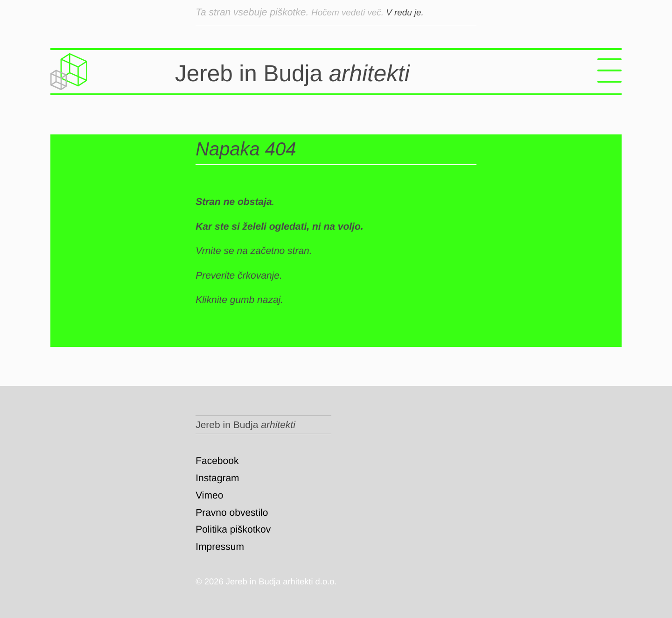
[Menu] (609, 72)
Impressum (220, 547)
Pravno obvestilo (232, 513)
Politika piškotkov (233, 530)
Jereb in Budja (338, 72)
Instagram (217, 478)
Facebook (217, 461)
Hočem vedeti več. (353, 12)
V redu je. (416, 12)
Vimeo (209, 495)
